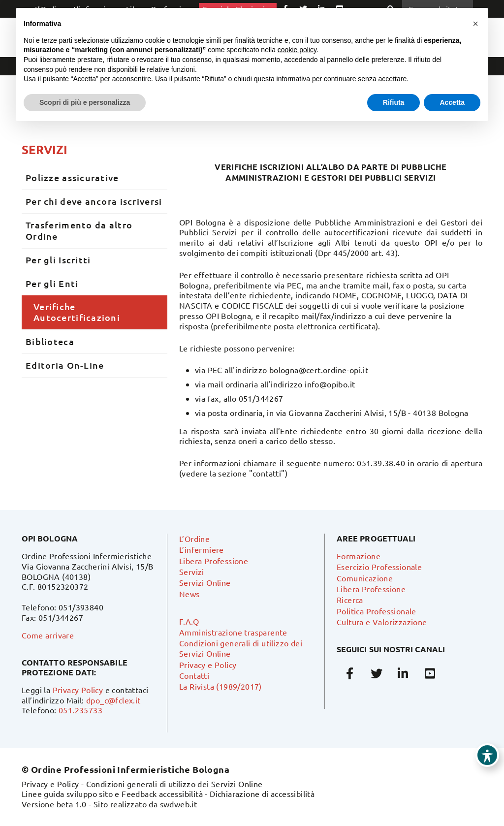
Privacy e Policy (208, 665)
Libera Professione (214, 561)
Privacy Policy (78, 690)
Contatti (194, 675)
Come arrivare (48, 635)
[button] (475, 24)
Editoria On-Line (65, 365)
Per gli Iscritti (58, 260)
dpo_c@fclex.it (113, 700)
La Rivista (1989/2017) (220, 686)
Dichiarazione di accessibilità (262, 794)
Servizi (45, 149)
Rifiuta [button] (394, 102)
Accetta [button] (452, 102)
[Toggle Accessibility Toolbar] (487, 755)
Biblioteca (50, 341)
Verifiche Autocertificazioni (77, 312)
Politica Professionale (377, 611)
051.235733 (80, 710)
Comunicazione (365, 578)
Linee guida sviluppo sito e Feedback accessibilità (112, 794)
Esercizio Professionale (379, 567)
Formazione (359, 556)
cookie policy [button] (297, 50)
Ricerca (350, 600)
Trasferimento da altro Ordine (79, 230)
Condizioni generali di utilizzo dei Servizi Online (174, 784)
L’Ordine (194, 539)
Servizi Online (205, 582)
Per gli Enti (52, 283)
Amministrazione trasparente (233, 632)
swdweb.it (179, 804)
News (189, 594)
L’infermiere (202, 549)
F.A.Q (189, 621)
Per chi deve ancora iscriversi (94, 201)
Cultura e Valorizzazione (382, 622)
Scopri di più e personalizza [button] (85, 102)
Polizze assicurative (72, 177)
